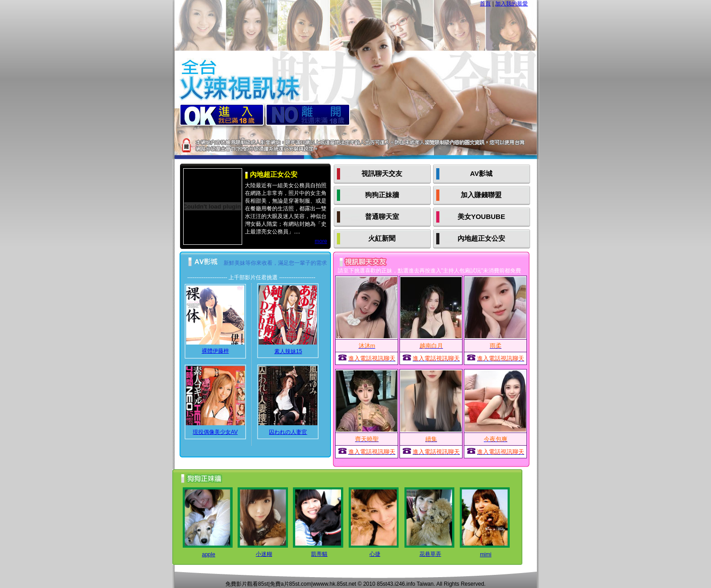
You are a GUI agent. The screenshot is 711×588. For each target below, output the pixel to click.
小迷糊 (264, 554)
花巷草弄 (430, 554)
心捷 (375, 554)
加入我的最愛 (511, 4)
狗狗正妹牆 (382, 195)
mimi (485, 554)
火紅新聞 (382, 238)
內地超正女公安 (481, 238)
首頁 (485, 4)
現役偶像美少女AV (215, 432)
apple (208, 554)
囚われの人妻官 (288, 432)
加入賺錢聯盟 (481, 195)
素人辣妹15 (288, 351)
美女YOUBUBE (481, 216)
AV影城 (482, 173)
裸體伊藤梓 (215, 351)
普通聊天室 (382, 216)
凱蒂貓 (319, 554)
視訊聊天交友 (382, 173)
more (321, 241)
